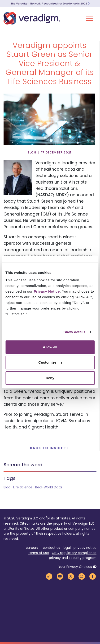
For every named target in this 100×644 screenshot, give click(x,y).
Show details (75, 332)
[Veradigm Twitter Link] (71, 576)
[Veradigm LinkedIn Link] (49, 576)
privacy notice (85, 548)
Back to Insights (50, 448)
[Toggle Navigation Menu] (89, 18)
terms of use (39, 553)
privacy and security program (73, 558)
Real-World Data (49, 487)
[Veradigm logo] (32, 18)
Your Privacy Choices (75, 567)
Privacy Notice (47, 291)
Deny (50, 378)
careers (32, 548)
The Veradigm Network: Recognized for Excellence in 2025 (50, 4)
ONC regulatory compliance (74, 553)
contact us (51, 548)
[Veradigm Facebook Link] (92, 576)
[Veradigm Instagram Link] (82, 576)
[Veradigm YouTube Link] (60, 576)
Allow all (50, 347)
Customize (50, 362)
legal (67, 548)
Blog (7, 487)
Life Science (23, 487)
